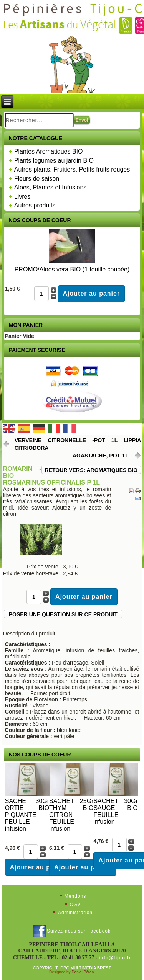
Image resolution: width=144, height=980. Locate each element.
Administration (75, 913)
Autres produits (35, 205)
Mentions (75, 896)
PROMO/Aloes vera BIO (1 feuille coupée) (72, 269)
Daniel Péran (83, 972)
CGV (75, 905)
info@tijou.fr (115, 958)
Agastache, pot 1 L (101, 456)
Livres (22, 197)
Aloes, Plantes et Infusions (50, 187)
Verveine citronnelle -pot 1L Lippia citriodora (78, 444)
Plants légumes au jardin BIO (54, 161)
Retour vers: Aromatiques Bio (91, 470)
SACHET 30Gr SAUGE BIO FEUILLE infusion (115, 811)
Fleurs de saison (37, 179)
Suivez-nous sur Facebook (79, 931)
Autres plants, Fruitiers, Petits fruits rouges (72, 169)
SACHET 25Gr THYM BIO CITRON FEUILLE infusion (71, 815)
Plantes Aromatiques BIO (49, 151)
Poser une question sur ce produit (63, 614)
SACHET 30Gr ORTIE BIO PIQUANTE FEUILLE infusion (27, 815)
